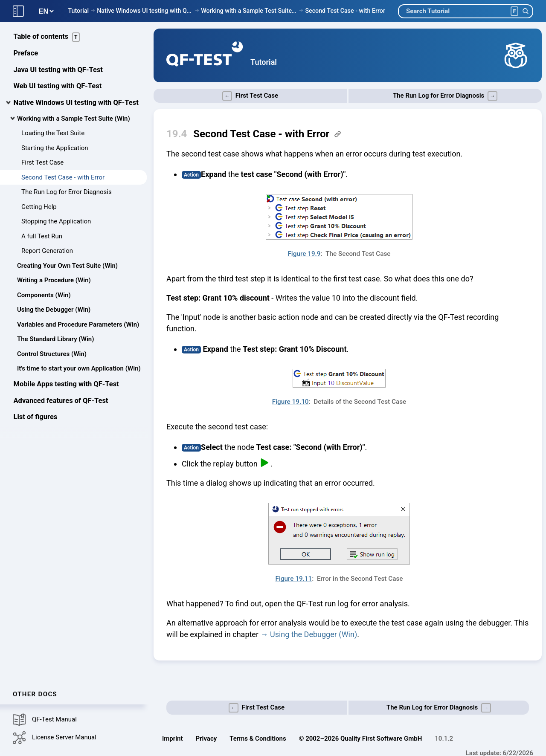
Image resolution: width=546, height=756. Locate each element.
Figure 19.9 (304, 254)
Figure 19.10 (290, 402)
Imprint (173, 739)
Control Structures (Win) (52, 354)
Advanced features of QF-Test (61, 401)
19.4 (177, 134)
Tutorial (78, 11)
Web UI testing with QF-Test (58, 86)
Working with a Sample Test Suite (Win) (249, 11)
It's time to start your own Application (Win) (79, 368)
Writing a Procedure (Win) (54, 280)
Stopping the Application (56, 221)
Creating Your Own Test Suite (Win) (67, 266)
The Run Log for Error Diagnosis (67, 192)
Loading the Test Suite (53, 133)
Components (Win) (44, 295)
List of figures (36, 417)
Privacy (206, 739)
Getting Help (39, 207)
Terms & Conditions (258, 739)
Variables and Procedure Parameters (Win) (78, 324)
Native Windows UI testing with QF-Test (145, 11)
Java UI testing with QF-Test (58, 70)
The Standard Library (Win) (55, 339)
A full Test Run (42, 236)
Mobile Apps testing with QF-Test (66, 384)
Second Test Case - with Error (345, 11)
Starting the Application (55, 148)
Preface (26, 53)
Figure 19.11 (294, 579)
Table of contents (47, 37)
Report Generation (47, 251)
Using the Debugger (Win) (54, 310)
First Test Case (42, 162)
